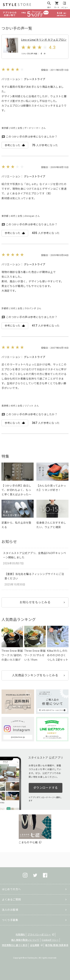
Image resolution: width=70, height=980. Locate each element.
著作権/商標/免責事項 (57, 945)
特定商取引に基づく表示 (15, 945)
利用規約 (20, 935)
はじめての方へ (11, 889)
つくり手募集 (10, 920)
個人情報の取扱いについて (25, 940)
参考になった (15, 145)
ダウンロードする (46, 788)
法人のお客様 (10, 910)
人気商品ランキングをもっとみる (35, 675)
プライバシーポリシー (39, 935)
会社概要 (35, 945)
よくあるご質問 (11, 900)
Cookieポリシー (50, 940)
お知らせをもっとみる (35, 602)
